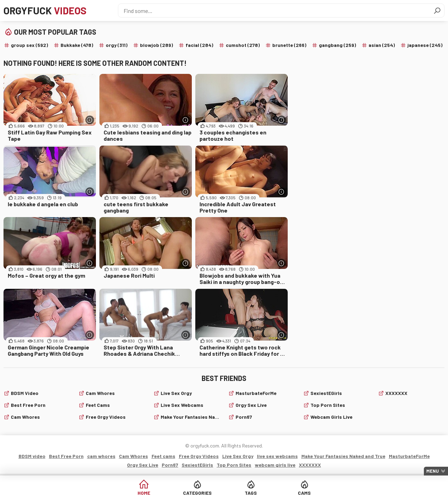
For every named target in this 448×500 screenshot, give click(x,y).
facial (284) (199, 45)
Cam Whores (100, 393)
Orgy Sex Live (251, 405)
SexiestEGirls (326, 393)
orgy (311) (117, 45)
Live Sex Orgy (176, 393)
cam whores (25, 417)
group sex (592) (29, 45)
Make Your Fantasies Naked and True (190, 417)
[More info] (90, 120)
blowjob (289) (156, 45)
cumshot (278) (243, 45)
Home (144, 493)
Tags (251, 493)
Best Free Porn (28, 405)
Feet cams (98, 405)
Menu (433, 471)
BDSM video (25, 393)
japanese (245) (425, 45)
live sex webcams (182, 405)
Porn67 (244, 417)
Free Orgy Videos (106, 417)
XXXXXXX (396, 393)
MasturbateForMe (256, 393)
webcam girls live (331, 417)
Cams (304, 493)
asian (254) (382, 45)
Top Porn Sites (328, 405)
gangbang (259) (337, 45)
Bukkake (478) (77, 45)
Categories (197, 493)
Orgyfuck (45, 11)
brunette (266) (289, 45)
